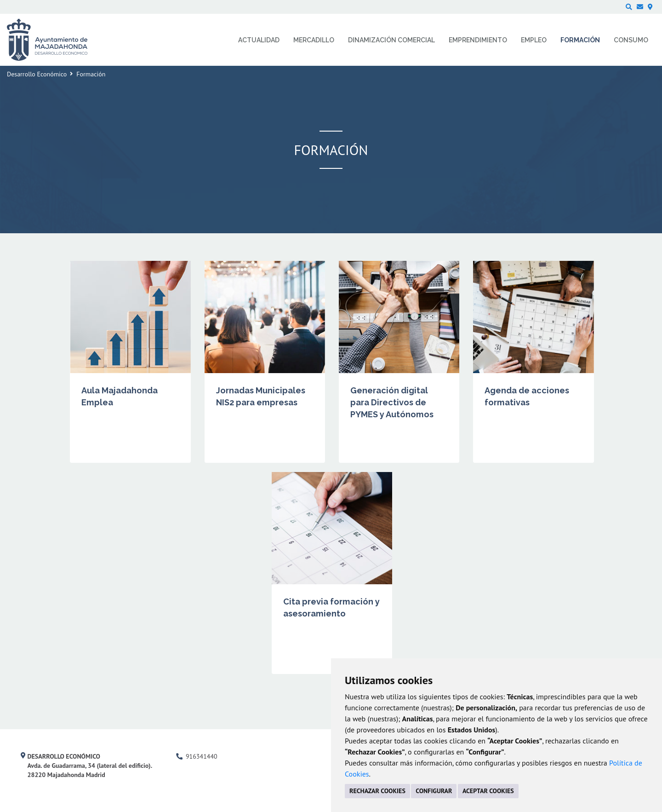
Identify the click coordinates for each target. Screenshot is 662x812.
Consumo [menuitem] (631, 40)
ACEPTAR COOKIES (488, 791)
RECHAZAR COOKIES (377, 791)
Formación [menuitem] (580, 40)
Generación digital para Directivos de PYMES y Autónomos (392, 402)
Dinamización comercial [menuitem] (391, 40)
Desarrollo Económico (37, 74)
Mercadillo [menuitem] (314, 40)
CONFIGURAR (434, 791)
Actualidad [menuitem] (259, 40)
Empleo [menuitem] (534, 40)
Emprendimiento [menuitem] (478, 40)
